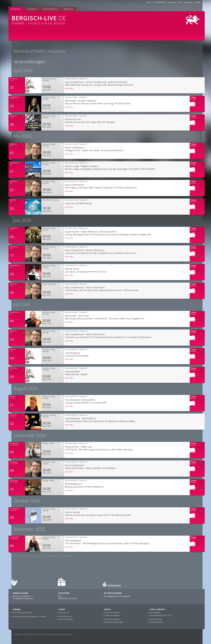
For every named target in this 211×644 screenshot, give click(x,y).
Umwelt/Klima (161, 2)
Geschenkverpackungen (114, 622)
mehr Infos (69, 88)
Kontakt (197, 2)
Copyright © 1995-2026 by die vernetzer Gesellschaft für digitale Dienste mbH (43, 634)
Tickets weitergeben (112, 612)
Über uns (150, 2)
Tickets (32, 9)
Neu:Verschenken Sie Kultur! (68, 597)
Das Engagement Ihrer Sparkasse (117, 596)
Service (68, 9)
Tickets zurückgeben (112, 615)
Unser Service (64, 612)
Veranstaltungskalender (22, 612)
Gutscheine (50, 9)
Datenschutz (188, 2)
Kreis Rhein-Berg (156, 622)
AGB (180, 2)
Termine (16, 9)
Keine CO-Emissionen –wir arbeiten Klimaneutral (23, 597)
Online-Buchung (65, 616)
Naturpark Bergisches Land (160, 615)
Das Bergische (155, 612)
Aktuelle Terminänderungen (29, 616)
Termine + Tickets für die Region (65, 18)
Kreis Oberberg (155, 619)
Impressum (172, 2)
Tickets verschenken (112, 619)
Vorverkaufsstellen (66, 619)
